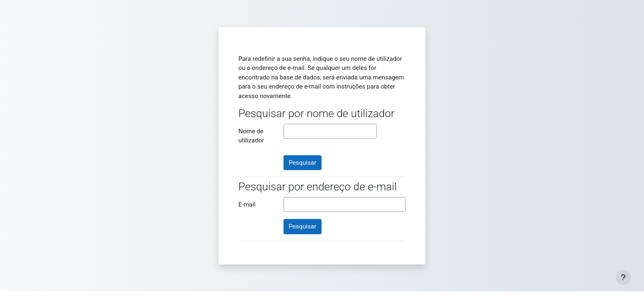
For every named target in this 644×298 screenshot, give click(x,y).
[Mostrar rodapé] (623, 277)
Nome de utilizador (251, 136)
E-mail (247, 204)
